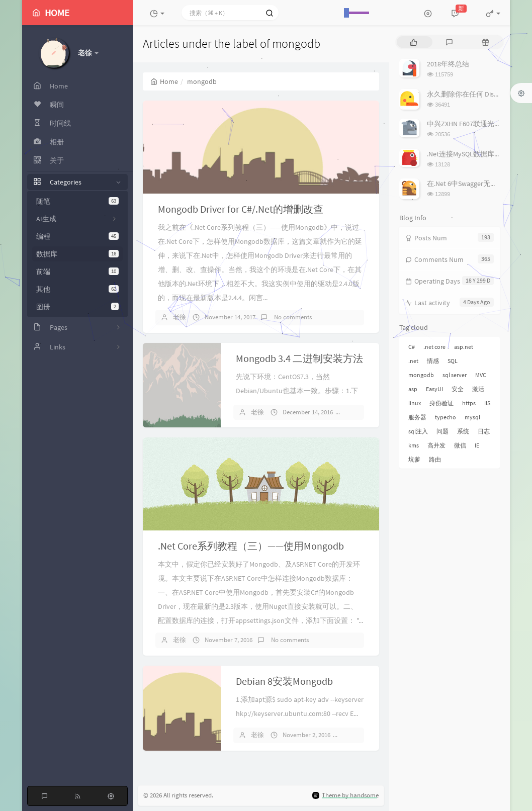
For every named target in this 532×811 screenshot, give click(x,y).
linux (415, 403)
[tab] (414, 42)
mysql (472, 417)
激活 (478, 389)
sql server (455, 375)
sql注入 (418, 431)
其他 (77, 289)
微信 (460, 445)
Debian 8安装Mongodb (284, 681)
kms (414, 445)
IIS (487, 403)
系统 (463, 431)
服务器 (417, 417)
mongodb (421, 375)
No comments (292, 317)
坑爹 (414, 459)
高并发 (436, 445)
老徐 (180, 317)
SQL (453, 361)
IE (477, 445)
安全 (458, 389)
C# (412, 347)
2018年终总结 (448, 64)
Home (164, 81)
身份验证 (441, 403)
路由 (435, 459)
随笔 (77, 201)
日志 (484, 431)
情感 (433, 361)
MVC (481, 375)
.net (413, 361)
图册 (77, 307)
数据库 (77, 254)
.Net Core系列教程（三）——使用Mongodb (251, 546)
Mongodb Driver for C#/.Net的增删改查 (241, 209)
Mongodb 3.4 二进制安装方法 (299, 358)
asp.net (464, 347)
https (469, 403)
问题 (442, 431)
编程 (77, 236)
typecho (446, 417)
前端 (77, 272)
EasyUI (434, 389)
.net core (434, 347)
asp (413, 389)
